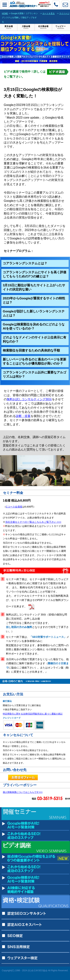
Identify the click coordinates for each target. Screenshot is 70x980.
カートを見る (49, 13)
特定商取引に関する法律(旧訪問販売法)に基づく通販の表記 (33, 714)
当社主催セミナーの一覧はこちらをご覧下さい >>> (33, 522)
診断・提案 (23, 416)
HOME (5, 13)
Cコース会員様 (14, 507)
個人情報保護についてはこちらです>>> (23, 792)
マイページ (64, 13)
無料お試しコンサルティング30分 (29, 399)
